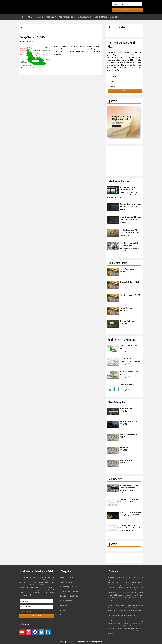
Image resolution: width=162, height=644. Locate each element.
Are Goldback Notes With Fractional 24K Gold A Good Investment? (130, 232)
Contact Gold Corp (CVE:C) (130, 281)
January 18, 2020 (126, 350)
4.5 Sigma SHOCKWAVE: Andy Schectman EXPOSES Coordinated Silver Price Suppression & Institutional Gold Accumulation (124, 191)
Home (62, 614)
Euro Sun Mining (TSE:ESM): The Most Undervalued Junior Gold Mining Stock (131, 527)
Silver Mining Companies (69, 590)
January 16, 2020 (126, 363)
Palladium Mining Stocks (69, 595)
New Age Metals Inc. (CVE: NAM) (37, 36)
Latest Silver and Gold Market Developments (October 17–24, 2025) (131, 219)
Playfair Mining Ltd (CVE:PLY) (130, 294)
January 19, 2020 (126, 376)
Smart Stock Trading (38, 7)
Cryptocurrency (66, 581)
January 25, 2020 (126, 389)
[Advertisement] (124, 159)
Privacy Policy (65, 604)
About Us (64, 609)
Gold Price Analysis (67, 600)
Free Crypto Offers (67, 576)
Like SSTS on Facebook (119, 26)
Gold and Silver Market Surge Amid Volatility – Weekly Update (130, 206)
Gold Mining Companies (69, 586)
